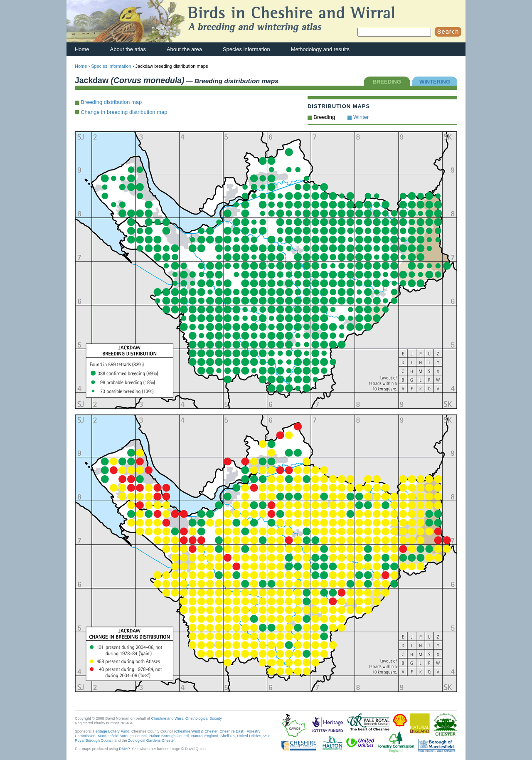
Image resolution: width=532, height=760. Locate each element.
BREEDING (387, 82)
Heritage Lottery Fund (111, 731)
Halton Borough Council (169, 736)
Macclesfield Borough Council (122, 736)
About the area (184, 49)
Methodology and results (320, 49)
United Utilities (249, 736)
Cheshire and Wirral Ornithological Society (187, 718)
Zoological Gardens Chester (151, 740)
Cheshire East (231, 731)
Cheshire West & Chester (197, 731)
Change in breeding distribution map (124, 112)
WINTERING (435, 82)
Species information (246, 49)
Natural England (205, 736)
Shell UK (228, 736)
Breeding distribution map (111, 102)
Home (82, 49)
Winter (361, 117)
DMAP (124, 749)
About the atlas (128, 49)
